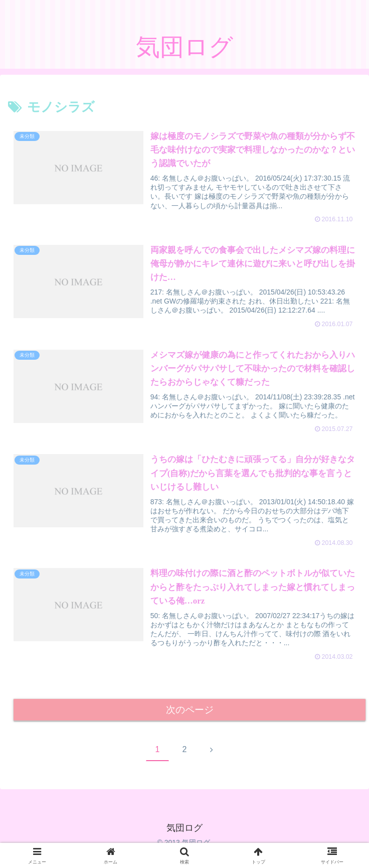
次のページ (190, 711)
